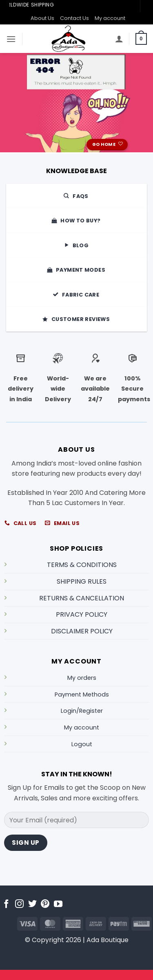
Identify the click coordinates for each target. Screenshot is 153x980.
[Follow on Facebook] (6, 904)
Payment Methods (82, 694)
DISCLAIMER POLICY (82, 631)
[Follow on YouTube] (58, 904)
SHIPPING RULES (82, 581)
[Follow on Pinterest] (45, 904)
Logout (82, 744)
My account (110, 18)
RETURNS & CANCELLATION (82, 598)
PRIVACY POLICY (82, 614)
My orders (82, 678)
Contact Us (74, 18)
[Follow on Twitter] (32, 904)
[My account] (119, 39)
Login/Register (82, 711)
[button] (11, 39)
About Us (42, 18)
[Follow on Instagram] (19, 904)
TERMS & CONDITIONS (82, 565)
